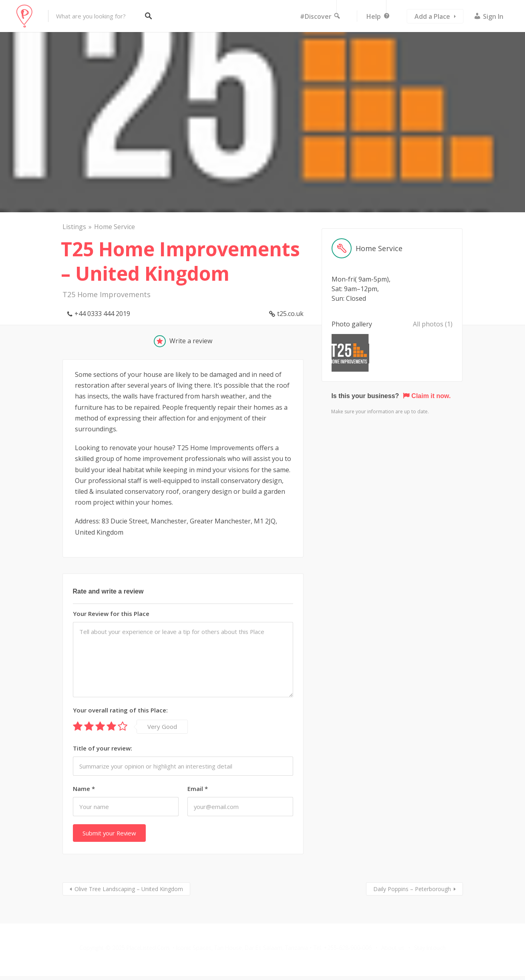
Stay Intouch (430, 948)
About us (393, 948)
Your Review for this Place (111, 614)
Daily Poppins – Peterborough (412, 889)
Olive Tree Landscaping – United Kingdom (129, 889)
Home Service (115, 227)
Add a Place (432, 16)
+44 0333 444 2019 (102, 314)
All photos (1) (433, 324)
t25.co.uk (290, 314)
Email (198, 789)
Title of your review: (103, 748)
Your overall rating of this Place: (120, 710)
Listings (74, 227)
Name (84, 789)
